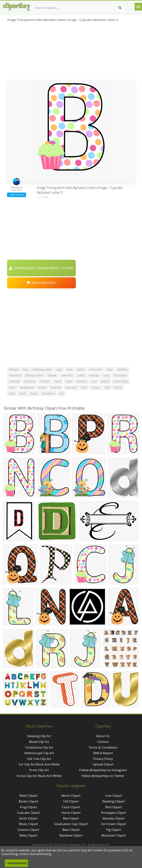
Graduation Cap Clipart (71, 824)
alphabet (122, 369)
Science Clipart (28, 830)
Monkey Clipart (114, 818)
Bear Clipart (71, 830)
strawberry (49, 393)
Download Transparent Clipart (41, 268)
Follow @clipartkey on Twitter (103, 776)
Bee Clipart (71, 818)
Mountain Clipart (114, 835)
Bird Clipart (114, 807)
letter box (67, 375)
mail (107, 387)
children (45, 381)
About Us (103, 736)
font (94, 381)
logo (59, 369)
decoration (120, 375)
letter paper (121, 381)
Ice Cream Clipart (114, 824)
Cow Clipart (114, 796)
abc (61, 393)
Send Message (16, 195)
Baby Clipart (28, 835)
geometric (15, 375)
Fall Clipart (71, 801)
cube (110, 369)
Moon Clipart (71, 796)
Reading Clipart (114, 801)
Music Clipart (28, 824)
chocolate (30, 381)
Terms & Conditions (103, 747)
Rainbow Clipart (71, 835)
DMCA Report (103, 753)
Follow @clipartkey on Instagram (103, 770)
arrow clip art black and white (39, 776)
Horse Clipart (71, 813)
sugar (12, 387)
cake (106, 375)
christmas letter (42, 369)
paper (34, 393)
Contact (103, 742)
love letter (96, 369)
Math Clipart (28, 796)
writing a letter (34, 375)
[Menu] (138, 7)
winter (81, 369)
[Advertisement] (71, 52)
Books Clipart (28, 801)
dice (26, 369)
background (27, 387)
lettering (14, 381)
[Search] (120, 8)
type (84, 387)
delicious (82, 381)
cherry (118, 387)
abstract (14, 369)
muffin (42, 387)
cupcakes (71, 387)
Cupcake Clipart (28, 813)
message (94, 375)
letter (81, 375)
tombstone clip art (39, 747)
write (69, 381)
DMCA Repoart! (41, 283)
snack (23, 393)
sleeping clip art (39, 736)
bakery (105, 381)
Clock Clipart (71, 807)
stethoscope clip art (39, 753)
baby (12, 393)
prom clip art (39, 770)
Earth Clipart (28, 818)
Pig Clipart (114, 830)
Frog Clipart (28, 807)
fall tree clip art (39, 759)
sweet (58, 381)
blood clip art (39, 742)
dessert (52, 375)
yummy (96, 387)
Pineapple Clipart (114, 813)
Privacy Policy (103, 759)
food (69, 369)
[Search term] (79, 8)
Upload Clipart (103, 764)
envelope (56, 387)
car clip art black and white (39, 764)
